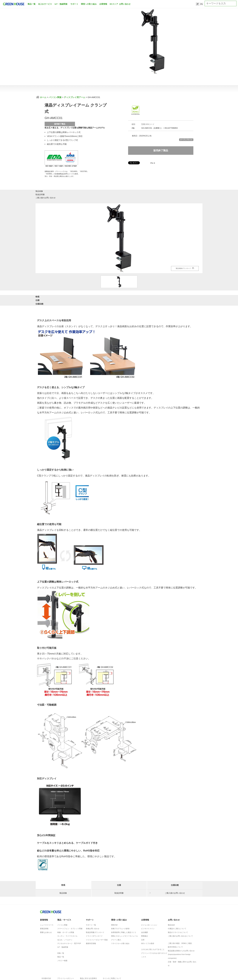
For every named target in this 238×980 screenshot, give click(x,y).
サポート (74, 4)
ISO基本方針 (46, 958)
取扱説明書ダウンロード (95, 912)
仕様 (119, 281)
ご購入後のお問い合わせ (175, 178)
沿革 (143, 920)
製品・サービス (64, 900)
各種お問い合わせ (93, 908)
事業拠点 (144, 916)
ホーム (43, 97)
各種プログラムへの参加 (120, 908)
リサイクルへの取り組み (120, 923)
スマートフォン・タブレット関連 (70, 908)
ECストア (114, 4)
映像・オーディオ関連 (66, 912)
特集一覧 (61, 933)
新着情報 (44, 900)
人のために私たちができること (153, 929)
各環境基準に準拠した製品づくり (124, 912)
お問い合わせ (124, 4)
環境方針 (114, 905)
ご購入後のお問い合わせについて (180, 916)
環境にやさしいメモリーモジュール (124, 916)
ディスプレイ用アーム (75, 97)
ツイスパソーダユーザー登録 (97, 920)
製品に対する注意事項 (88, 958)
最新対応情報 (91, 923)
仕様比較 (175, 281)
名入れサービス (45, 4)
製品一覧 (32, 4)
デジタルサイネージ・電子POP (69, 923)
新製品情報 (44, 908)
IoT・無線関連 (61, 4)
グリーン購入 (116, 920)
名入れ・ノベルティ (65, 920)
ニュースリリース (47, 905)
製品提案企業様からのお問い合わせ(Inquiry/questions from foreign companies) (181, 934)
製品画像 (63, 178)
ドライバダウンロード (94, 916)
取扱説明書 (119, 178)
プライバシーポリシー (66, 958)
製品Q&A (171, 905)
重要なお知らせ (46, 912)
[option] (119, 221)
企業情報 (103, 4)
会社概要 (144, 912)
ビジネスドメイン (148, 908)
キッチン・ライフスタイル (67, 916)
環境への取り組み (89, 4)
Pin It (153, 163)
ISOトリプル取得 (148, 923)
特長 (63, 281)
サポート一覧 (91, 905)
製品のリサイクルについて (178, 912)
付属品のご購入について (177, 908)
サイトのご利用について (112, 958)
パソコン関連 (55, 97)
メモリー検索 (62, 940)
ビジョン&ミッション (149, 905)
